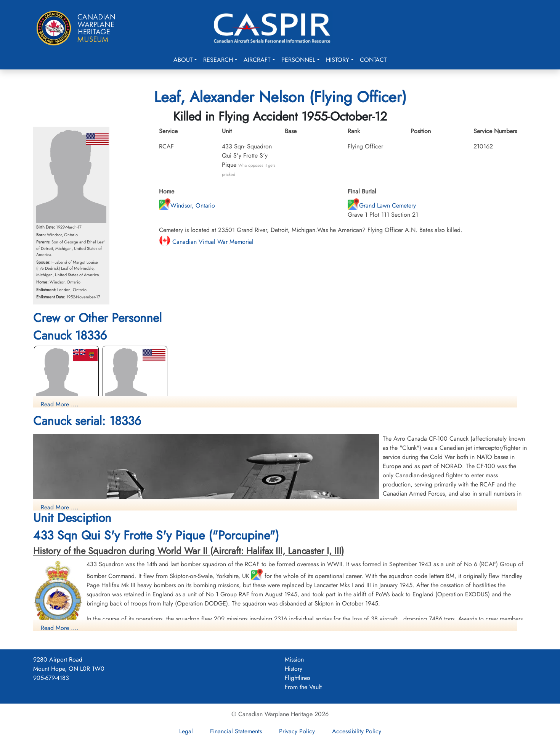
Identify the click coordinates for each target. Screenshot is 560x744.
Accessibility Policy (357, 731)
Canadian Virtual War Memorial (206, 242)
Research (218, 60)
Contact (373, 60)
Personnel (298, 60)
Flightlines (298, 678)
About (183, 60)
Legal (186, 731)
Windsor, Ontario (187, 205)
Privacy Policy (297, 731)
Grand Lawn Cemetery (382, 205)
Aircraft (257, 60)
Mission (294, 659)
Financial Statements (236, 731)
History (338, 60)
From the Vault (303, 687)
